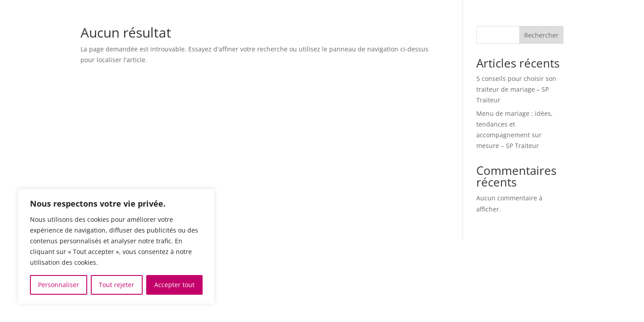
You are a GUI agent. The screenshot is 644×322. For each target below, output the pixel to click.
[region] (116, 246)
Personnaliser (59, 285)
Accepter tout (174, 285)
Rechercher (541, 35)
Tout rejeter (117, 285)
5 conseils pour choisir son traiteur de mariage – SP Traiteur (516, 89)
